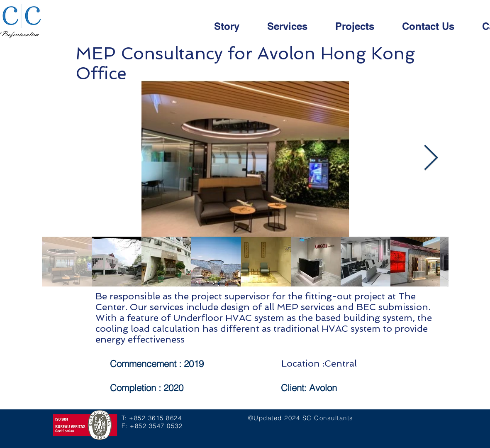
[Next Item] (431, 159)
